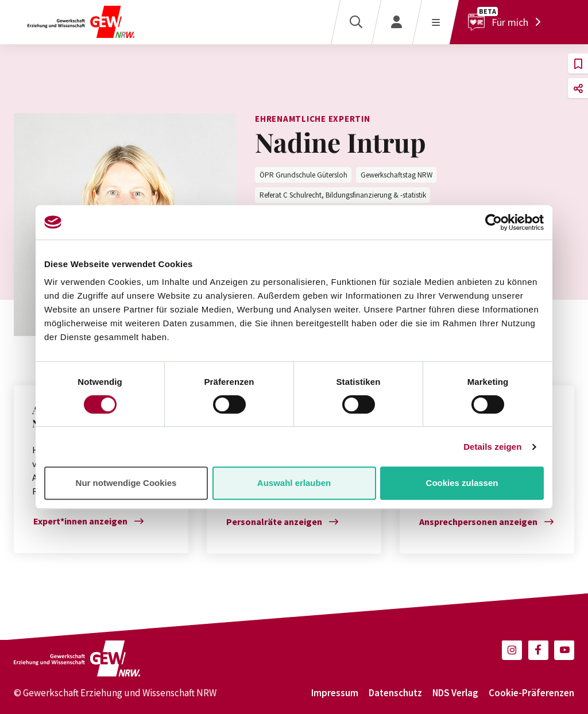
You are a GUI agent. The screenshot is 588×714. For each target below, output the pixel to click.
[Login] (396, 22)
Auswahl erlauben (294, 483)
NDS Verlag (455, 693)
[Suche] (356, 22)
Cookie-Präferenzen (531, 693)
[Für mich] (507, 22)
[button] (578, 63)
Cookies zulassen (462, 483)
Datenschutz (395, 693)
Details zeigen (492, 447)
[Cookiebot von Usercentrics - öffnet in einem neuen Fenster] (494, 222)
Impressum (335, 693)
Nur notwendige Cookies (126, 483)
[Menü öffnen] (436, 22)
